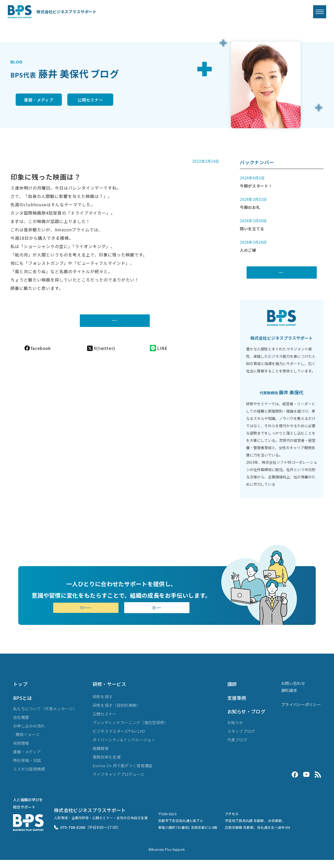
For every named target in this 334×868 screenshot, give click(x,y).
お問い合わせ (86, 614)
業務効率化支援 (107, 765)
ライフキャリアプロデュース (118, 782)
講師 (232, 692)
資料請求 (157, 614)
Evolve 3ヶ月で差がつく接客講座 (123, 774)
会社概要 (21, 725)
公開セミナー (114, 101)
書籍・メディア (43, 101)
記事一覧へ (115, 315)
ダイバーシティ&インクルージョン (124, 748)
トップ (20, 692)
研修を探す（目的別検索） (117, 713)
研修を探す (103, 705)
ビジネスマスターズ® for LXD (119, 739)
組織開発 (101, 756)
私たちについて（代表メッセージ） (45, 717)
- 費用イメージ (26, 743)
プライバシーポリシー (301, 712)
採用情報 (21, 751)
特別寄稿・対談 (27, 768)
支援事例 (237, 706)
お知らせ (235, 730)
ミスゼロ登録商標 (29, 777)
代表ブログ (237, 747)
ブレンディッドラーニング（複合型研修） (130, 731)
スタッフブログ (241, 739)
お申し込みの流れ (29, 734)
